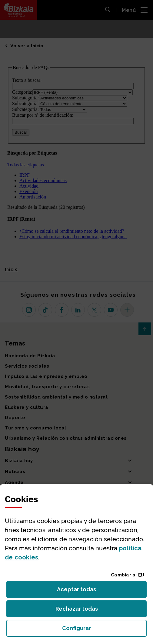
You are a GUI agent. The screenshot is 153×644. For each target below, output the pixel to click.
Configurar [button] (104, 630)
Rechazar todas (81, 611)
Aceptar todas (82, 591)
